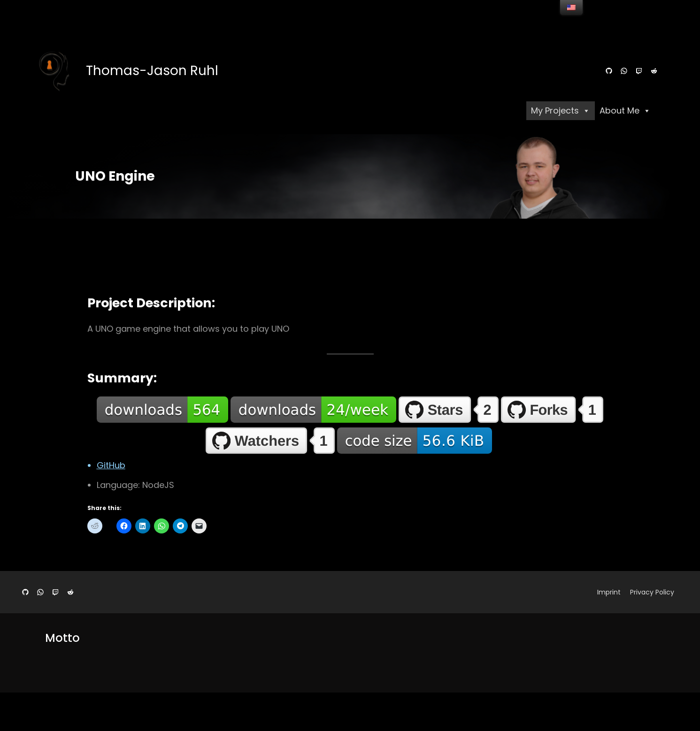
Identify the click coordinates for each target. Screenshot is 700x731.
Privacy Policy (652, 592)
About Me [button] (625, 110)
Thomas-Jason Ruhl (152, 71)
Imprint (609, 592)
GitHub (111, 465)
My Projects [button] (561, 110)
